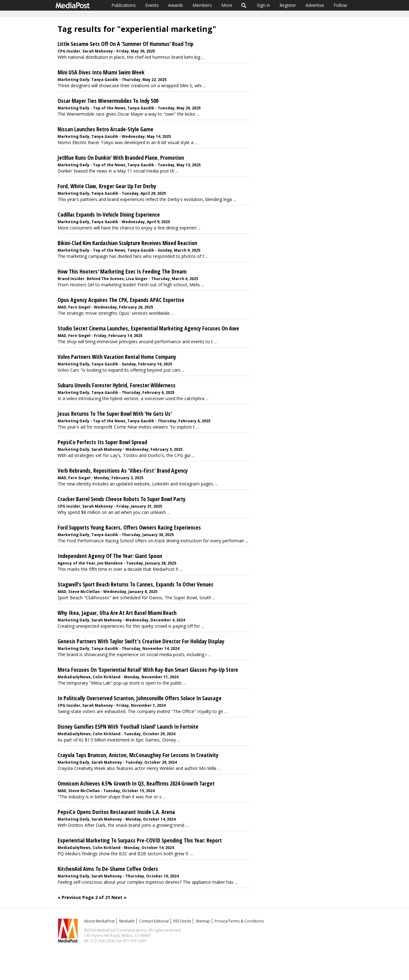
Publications (124, 5)
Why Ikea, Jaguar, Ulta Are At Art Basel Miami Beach (117, 613)
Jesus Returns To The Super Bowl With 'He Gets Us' (115, 414)
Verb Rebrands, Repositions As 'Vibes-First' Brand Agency (123, 470)
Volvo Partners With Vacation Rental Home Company (117, 357)
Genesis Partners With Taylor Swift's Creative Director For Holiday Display (141, 641)
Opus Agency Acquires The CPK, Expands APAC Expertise (121, 300)
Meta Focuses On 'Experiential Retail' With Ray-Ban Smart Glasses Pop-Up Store (148, 670)
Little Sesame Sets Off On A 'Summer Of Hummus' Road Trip (125, 44)
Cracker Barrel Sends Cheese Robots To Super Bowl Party (122, 499)
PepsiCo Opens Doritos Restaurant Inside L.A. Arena (116, 812)
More (227, 5)
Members (202, 5)
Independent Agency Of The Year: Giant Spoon (110, 556)
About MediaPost (99, 921)
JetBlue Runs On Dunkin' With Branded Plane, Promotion (121, 158)
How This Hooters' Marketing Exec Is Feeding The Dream (122, 271)
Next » (119, 897)
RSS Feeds (182, 921)
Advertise (315, 5)
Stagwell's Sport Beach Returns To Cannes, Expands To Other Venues (135, 584)
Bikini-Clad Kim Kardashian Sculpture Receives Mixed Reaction (127, 243)
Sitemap (203, 921)
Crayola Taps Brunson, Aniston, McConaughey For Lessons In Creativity (138, 755)
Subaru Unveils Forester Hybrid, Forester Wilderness (117, 385)
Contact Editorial (154, 921)
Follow (340, 5)
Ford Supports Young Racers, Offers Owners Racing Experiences (129, 527)
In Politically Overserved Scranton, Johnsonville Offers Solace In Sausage (140, 698)
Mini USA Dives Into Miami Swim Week (101, 72)
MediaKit (127, 921)
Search (244, 5)
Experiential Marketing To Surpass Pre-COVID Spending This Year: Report (140, 840)
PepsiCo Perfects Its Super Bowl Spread (102, 442)
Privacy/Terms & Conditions (239, 921)
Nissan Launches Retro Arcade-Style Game (105, 129)
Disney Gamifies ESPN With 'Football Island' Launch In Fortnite (128, 726)
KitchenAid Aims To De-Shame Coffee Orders (108, 869)
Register (288, 5)
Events (152, 5)
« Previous (69, 897)
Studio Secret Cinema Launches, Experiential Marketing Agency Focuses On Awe (148, 328)
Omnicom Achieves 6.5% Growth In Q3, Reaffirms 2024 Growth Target (136, 783)
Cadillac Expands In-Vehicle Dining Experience (109, 214)
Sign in (263, 5)
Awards (176, 5)
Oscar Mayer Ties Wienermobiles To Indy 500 (108, 101)
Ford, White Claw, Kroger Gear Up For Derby (107, 186)
